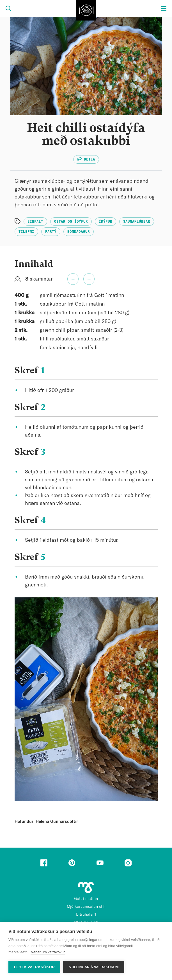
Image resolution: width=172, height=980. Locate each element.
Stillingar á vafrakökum (94, 967)
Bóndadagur (79, 232)
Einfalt (35, 222)
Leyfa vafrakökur (34, 967)
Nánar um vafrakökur (48, 952)
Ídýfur (106, 222)
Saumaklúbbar (137, 222)
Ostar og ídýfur (71, 222)
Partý (51, 232)
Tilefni (26, 232)
